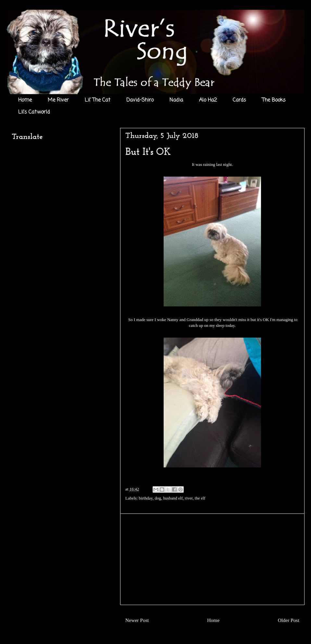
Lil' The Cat (98, 100)
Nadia (176, 100)
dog (158, 498)
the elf (200, 498)
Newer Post (137, 620)
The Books (274, 100)
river (189, 498)
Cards (239, 100)
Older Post (289, 620)
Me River (58, 100)
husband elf (173, 498)
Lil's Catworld (34, 112)
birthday (146, 498)
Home (25, 100)
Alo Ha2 (208, 100)
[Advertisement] (212, 559)
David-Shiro (140, 100)
